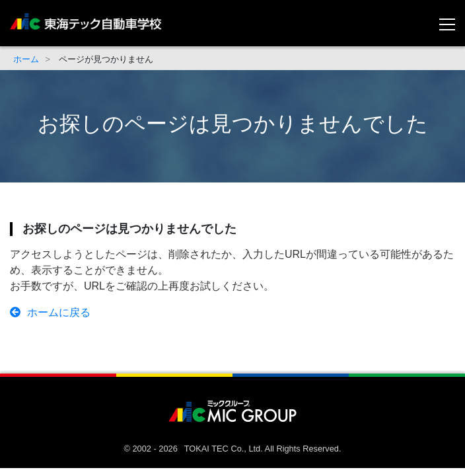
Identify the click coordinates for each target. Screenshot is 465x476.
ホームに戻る (50, 312)
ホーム (26, 59)
